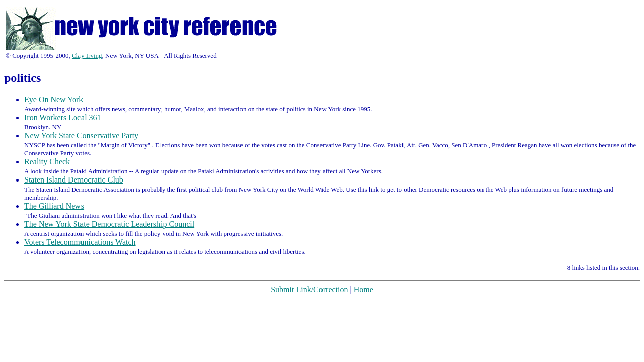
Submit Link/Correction (309, 289)
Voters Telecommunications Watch (80, 242)
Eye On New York (54, 99)
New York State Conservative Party (81, 135)
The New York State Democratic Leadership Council (109, 224)
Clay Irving (87, 56)
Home (364, 289)
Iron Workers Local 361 (63, 117)
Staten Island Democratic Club (74, 180)
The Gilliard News (54, 206)
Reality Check (47, 162)
